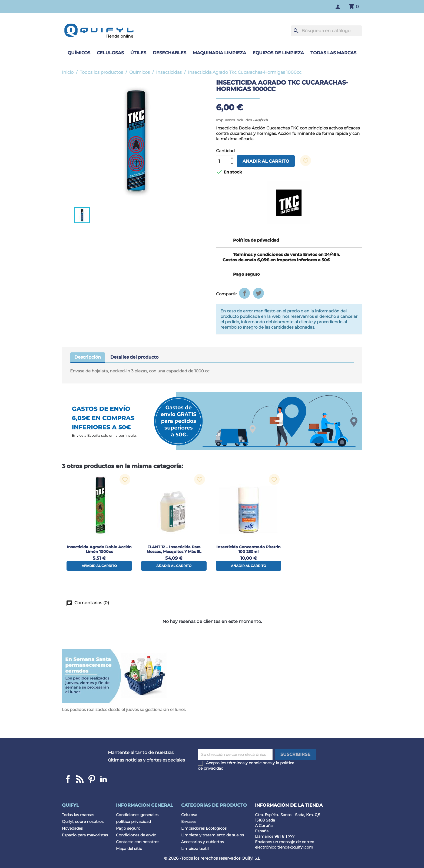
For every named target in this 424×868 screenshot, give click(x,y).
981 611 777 (284, 836)
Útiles (138, 53)
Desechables (170, 53)
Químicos (79, 53)
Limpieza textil (195, 849)
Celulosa (189, 815)
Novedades (72, 828)
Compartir (244, 293)
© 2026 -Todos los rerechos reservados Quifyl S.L (212, 858)
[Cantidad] (223, 161)
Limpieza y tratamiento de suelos (213, 835)
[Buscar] (326, 31)
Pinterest (92, 779)
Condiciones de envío (136, 835)
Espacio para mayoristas (85, 835)
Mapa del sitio (129, 849)
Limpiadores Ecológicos (204, 828)
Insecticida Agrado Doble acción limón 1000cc (99, 549)
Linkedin (80, 779)
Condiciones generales (137, 815)
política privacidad (133, 822)
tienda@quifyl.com (295, 847)
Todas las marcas (333, 53)
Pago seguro (128, 828)
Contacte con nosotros (138, 842)
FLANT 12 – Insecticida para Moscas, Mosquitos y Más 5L (174, 549)
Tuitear (259, 293)
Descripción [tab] (88, 357)
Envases (189, 822)
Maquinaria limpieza (219, 53)
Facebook (68, 779)
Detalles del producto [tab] (134, 357)
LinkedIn (104, 779)
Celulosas (110, 53)
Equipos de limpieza (278, 53)
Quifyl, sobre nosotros (83, 822)
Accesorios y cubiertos (203, 842)
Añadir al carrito (266, 161)
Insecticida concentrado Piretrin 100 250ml (249, 549)
